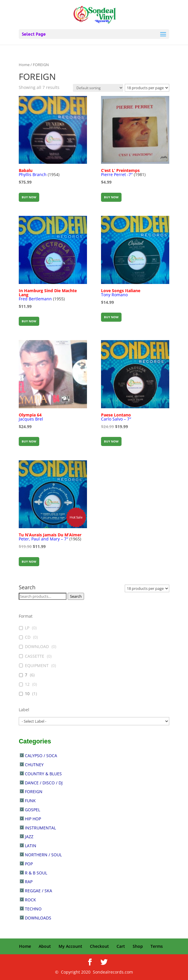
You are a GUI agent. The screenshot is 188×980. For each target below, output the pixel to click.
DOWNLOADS (38, 918)
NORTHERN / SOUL (43, 855)
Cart (121, 946)
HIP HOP (33, 819)
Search (76, 596)
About (45, 946)
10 (27, 694)
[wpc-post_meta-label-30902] (94, 721)
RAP (29, 882)
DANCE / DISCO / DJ (44, 783)
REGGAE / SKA (39, 891)
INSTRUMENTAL (40, 828)
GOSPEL (33, 810)
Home (24, 65)
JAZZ (29, 837)
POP (29, 864)
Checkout (99, 946)
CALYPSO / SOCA (41, 756)
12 (27, 684)
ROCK (30, 900)
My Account (70, 946)
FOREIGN (34, 792)
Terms (157, 946)
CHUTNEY (34, 765)
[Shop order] (98, 88)
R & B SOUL (36, 873)
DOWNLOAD (37, 647)
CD (28, 637)
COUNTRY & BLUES (43, 774)
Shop (138, 946)
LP (27, 628)
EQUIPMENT (37, 666)
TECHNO (33, 909)
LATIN (31, 846)
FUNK (30, 801)
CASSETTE (35, 656)
